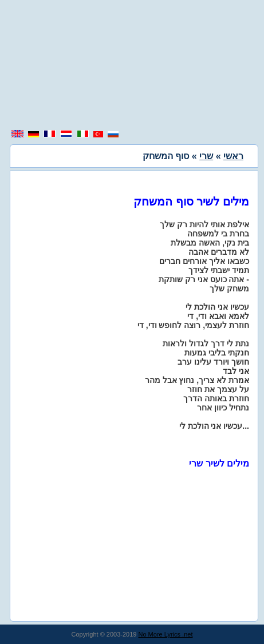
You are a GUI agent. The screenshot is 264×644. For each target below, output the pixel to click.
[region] (132, 66)
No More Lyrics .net (166, 634)
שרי (206, 156)
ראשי (233, 156)
